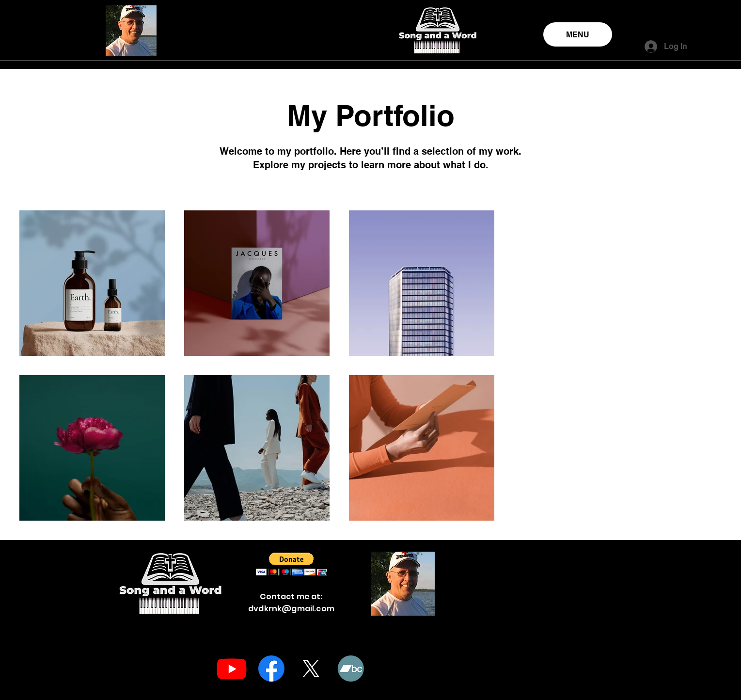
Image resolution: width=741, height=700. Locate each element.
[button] (292, 564)
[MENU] (578, 34)
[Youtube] (232, 668)
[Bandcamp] (351, 668)
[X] (311, 668)
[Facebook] (271, 668)
